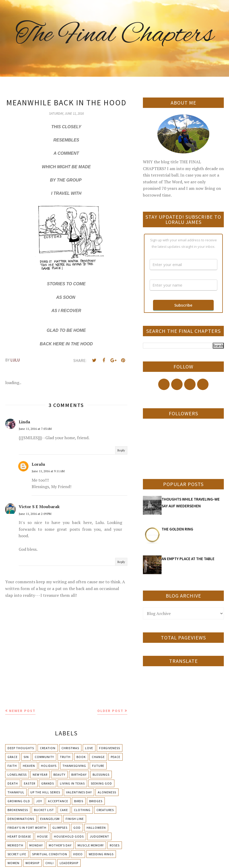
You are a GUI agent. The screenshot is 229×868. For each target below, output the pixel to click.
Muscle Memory (91, 845)
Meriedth (15, 845)
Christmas (70, 748)
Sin (26, 757)
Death (13, 783)
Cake (64, 810)
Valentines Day (79, 792)
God (77, 828)
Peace (116, 757)
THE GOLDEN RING (177, 529)
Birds (79, 801)
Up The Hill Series (45, 792)
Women (13, 863)
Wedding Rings (101, 854)
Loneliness (17, 775)
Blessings (101, 775)
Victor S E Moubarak (39, 507)
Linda (24, 422)
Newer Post (22, 711)
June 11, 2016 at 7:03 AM (35, 429)
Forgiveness (110, 748)
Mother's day (60, 845)
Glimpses (60, 828)
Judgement (99, 836)
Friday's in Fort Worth (27, 828)
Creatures (105, 810)
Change (98, 757)
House (43, 836)
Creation (48, 748)
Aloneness (107, 792)
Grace (13, 757)
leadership (69, 863)
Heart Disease (19, 836)
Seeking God (101, 783)
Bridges (96, 801)
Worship (32, 863)
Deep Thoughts (21, 748)
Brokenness (18, 810)
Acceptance (58, 801)
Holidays (49, 766)
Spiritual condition (50, 854)
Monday (36, 845)
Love (89, 748)
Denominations (21, 819)
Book (81, 757)
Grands (48, 783)
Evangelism (50, 819)
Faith (12, 766)
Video (78, 854)
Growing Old (19, 801)
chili (50, 863)
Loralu (38, 464)
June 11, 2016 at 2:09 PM (35, 514)
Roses (115, 845)
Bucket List (44, 810)
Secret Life (17, 854)
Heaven (29, 766)
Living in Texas (72, 783)
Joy (39, 801)
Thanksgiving (74, 766)
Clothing (82, 810)
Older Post (110, 711)
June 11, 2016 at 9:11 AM (48, 471)
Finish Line (75, 819)
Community (44, 757)
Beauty (59, 775)
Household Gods (69, 836)
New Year (40, 775)
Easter (30, 783)
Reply (121, 450)
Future (98, 766)
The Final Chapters (115, 35)
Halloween (96, 828)
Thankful (16, 792)
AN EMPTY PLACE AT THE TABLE (188, 559)
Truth (65, 757)
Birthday (79, 775)
